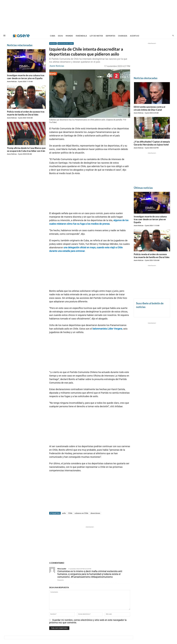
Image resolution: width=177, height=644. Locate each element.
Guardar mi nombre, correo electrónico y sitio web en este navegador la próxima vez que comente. (88, 621)
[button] (173, 36)
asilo (64, 513)
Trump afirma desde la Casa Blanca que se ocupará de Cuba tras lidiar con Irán (26, 149)
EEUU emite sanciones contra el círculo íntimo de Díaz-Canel (149, 108)
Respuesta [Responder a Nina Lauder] (61, 580)
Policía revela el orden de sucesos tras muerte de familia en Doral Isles (26, 113)
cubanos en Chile (81, 513)
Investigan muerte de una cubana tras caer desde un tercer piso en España (26, 77)
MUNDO (53, 43)
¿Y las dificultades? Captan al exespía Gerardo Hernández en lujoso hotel (152, 143)
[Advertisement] (89, 16)
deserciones (95, 513)
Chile (70, 513)
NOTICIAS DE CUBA (66, 43)
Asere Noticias (12, 81)
